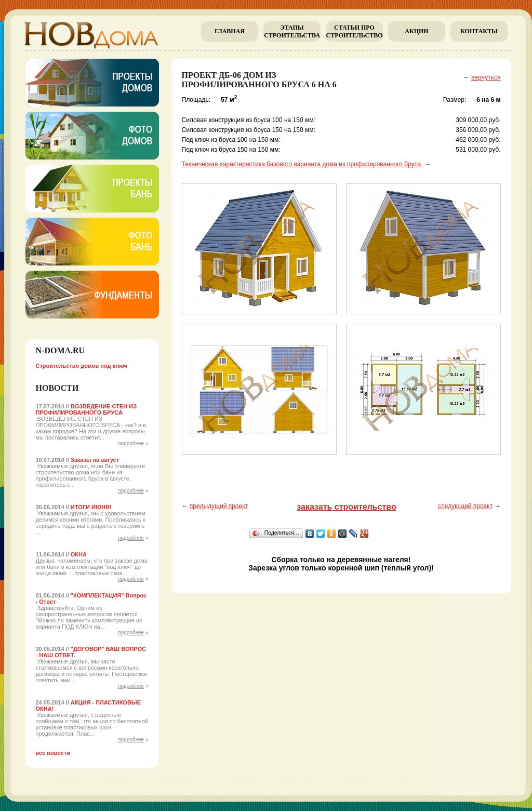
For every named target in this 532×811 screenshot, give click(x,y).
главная (230, 31)
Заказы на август (95, 460)
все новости (53, 753)
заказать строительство (346, 507)
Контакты (479, 31)
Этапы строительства (292, 31)
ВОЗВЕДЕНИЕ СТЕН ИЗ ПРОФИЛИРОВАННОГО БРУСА (87, 409)
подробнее (131, 443)
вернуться (486, 77)
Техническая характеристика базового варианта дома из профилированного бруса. (302, 164)
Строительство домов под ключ (82, 366)
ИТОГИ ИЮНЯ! (91, 507)
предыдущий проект (219, 506)
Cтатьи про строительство (354, 31)
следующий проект (465, 506)
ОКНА (79, 554)
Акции (416, 31)
